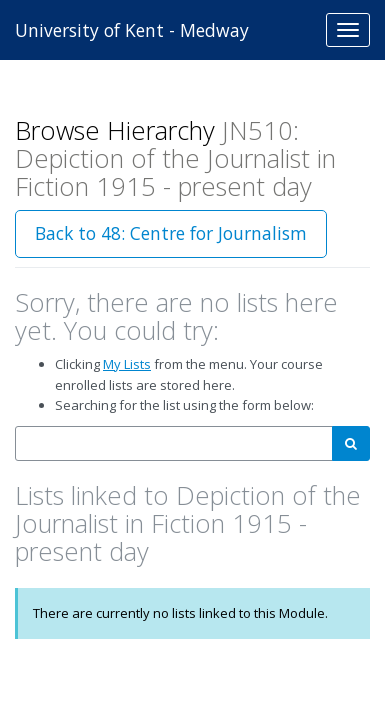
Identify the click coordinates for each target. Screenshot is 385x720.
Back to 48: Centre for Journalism (171, 233)
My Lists (127, 364)
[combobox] (174, 443)
